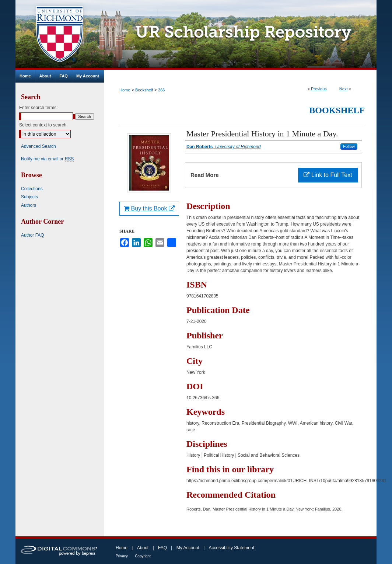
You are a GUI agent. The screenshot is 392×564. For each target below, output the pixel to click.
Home (125, 90)
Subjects (29, 197)
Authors (29, 205)
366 (161, 90)
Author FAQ (33, 235)
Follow (349, 146)
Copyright (143, 556)
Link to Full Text (328, 175)
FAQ (162, 548)
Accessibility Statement (232, 548)
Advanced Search (38, 146)
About (143, 548)
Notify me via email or (47, 159)
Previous (319, 89)
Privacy (122, 556)
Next (344, 89)
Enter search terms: (38, 108)
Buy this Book (149, 208)
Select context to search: (43, 125)
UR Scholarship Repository (240, 35)
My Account (188, 548)
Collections (32, 189)
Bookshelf (144, 90)
